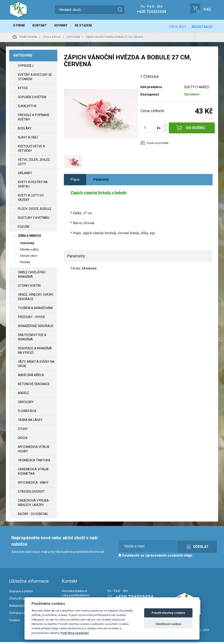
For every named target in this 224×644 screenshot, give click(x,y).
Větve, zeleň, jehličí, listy (34, 164)
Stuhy (23, 431)
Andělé (24, 395)
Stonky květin (29, 288)
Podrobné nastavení (75, 633)
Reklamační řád (20, 608)
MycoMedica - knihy (33, 485)
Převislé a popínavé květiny (34, 119)
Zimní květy (73, 39)
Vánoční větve (28, 258)
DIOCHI (23, 440)
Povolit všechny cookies (168, 613)
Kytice (23, 90)
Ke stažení (92, 27)
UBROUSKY (26, 404)
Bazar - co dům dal (33, 516)
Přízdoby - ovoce (31, 319)
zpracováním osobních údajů (169, 558)
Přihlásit (178, 27)
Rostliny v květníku (34, 220)
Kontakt (43, 27)
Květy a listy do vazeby (31, 200)
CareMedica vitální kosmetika (33, 474)
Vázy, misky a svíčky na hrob (36, 366)
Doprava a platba (21, 593)
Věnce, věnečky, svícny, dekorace (36, 299)
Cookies (15, 622)
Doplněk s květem (32, 99)
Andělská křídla (31, 377)
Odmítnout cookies (168, 624)
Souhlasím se (155, 558)
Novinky (67, 27)
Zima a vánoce (52, 39)
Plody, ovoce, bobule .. (36, 211)
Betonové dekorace (34, 386)
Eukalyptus (27, 108)
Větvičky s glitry (29, 251)
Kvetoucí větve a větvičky (31, 150)
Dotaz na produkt (157, 145)
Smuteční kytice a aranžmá (32, 339)
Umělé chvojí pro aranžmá (32, 277)
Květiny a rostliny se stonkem (35, 79)
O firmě (20, 27)
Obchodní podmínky (23, 600)
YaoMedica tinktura (34, 462)
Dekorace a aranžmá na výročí (35, 353)
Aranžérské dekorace (36, 328)
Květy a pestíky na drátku (33, 186)
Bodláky (25, 130)
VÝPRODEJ (26, 68)
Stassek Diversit (31, 494)
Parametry (101, 181)
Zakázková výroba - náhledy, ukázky (34, 505)
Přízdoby (25, 264)
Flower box (27, 413)
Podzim (24, 229)
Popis (75, 181)
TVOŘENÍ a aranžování (35, 310)
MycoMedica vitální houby (34, 451)
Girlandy (25, 175)
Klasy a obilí (28, 139)
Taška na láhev (30, 422)
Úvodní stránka (25, 39)
